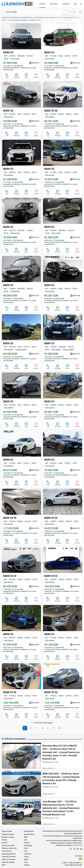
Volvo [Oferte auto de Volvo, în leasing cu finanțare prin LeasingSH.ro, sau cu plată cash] (26, 848)
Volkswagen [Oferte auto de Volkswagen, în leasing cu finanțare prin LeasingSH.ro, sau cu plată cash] (28, 845)
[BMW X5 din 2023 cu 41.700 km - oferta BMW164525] (21, 455)
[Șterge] (70, 12)
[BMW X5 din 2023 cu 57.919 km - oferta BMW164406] (63, 629)
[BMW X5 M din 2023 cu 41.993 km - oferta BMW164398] (21, 688)
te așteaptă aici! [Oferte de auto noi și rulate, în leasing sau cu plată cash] (77, 845)
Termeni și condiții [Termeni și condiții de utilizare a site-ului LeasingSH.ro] (8, 845)
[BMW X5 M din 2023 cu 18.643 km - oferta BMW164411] (63, 571)
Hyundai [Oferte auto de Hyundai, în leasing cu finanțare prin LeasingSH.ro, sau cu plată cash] (27, 865)
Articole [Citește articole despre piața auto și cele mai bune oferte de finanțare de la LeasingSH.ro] (4, 840)
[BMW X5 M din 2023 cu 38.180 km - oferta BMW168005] (63, 106)
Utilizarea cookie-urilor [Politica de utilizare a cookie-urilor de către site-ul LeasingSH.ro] (9, 848)
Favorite (36, 76)
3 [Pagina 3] (36, 728)
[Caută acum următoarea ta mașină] (39, 12)
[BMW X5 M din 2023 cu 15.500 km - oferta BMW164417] (63, 513)
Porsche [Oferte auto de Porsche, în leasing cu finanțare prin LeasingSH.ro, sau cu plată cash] (27, 843)
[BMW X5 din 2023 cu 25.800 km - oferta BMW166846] (63, 280)
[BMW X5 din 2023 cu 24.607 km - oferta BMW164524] (63, 455)
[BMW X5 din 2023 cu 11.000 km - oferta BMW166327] (63, 338)
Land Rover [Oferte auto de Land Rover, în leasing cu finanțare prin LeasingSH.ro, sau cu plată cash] (28, 854)
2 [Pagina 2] (31, 728)
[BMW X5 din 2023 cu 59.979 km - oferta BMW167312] (21, 222)
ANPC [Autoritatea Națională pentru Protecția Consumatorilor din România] (4, 865)
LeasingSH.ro (77, 863)
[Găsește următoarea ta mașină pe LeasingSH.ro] (17, 4)
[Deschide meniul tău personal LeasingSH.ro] (75, 4)
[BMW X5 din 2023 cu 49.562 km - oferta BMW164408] (21, 629)
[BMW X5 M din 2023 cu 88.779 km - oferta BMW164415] (21, 571)
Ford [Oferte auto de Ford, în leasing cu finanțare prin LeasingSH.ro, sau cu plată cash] (25, 851)
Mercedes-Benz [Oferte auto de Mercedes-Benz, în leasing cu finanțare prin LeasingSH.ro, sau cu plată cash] (29, 834)
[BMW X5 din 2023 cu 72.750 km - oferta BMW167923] (63, 164)
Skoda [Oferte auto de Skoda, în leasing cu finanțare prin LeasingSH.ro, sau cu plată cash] (26, 859)
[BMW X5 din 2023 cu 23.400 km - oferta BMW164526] (63, 397)
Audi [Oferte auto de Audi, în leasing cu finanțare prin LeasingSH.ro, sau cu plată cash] (25, 840)
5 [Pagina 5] (48, 728)
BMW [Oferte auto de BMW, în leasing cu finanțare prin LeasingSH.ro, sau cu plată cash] (26, 837)
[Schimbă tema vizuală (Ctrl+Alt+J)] (81, 4)
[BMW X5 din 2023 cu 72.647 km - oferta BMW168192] (63, 48)
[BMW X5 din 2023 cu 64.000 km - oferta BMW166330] (21, 338)
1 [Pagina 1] (25, 728)
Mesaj (26, 76)
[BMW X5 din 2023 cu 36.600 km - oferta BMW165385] (21, 397)
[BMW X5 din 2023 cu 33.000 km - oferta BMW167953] (21, 164)
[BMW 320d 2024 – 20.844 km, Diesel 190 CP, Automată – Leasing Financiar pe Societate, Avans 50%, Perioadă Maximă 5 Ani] (42, 784)
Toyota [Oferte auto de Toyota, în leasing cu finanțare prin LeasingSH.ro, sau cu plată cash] (26, 857)
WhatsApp (17, 76)
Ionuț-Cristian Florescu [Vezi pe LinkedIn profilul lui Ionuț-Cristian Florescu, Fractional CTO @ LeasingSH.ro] (80, 859)
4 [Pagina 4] (42, 728)
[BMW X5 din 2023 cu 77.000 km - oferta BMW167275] (21, 280)
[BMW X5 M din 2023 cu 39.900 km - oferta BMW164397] (63, 688)
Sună (7, 76)
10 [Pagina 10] (59, 728)
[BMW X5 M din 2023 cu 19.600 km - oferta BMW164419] (21, 513)
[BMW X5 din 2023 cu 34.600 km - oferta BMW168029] (21, 106)
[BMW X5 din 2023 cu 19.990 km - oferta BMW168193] (21, 48)
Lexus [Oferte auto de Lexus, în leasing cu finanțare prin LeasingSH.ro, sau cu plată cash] (26, 862)
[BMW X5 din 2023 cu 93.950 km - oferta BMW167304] (63, 222)
